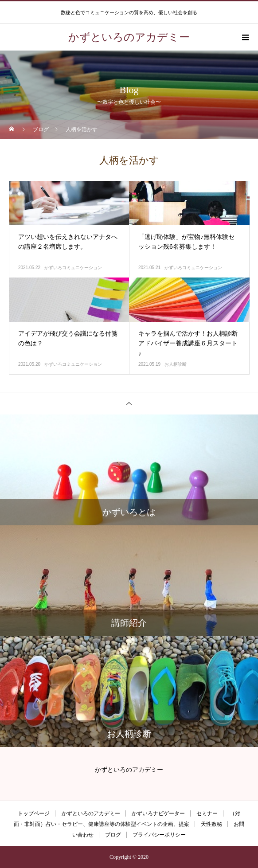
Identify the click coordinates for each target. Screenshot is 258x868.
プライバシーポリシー (159, 835)
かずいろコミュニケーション (73, 268)
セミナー (207, 813)
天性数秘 (211, 824)
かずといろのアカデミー (91, 813)
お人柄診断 (176, 364)
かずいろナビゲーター (158, 813)
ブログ (113, 835)
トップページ (34, 813)
